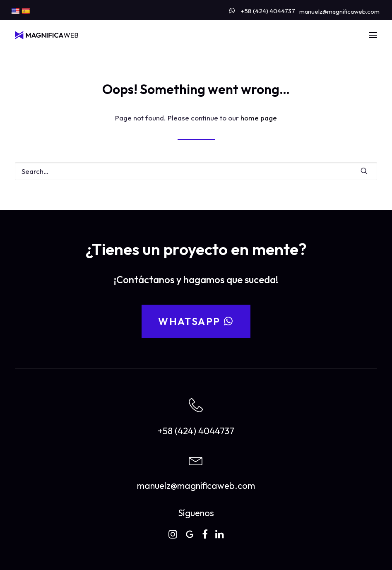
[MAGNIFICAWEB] (47, 35)
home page (259, 118)
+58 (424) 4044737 (268, 11)
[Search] (196, 171)
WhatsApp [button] (196, 321)
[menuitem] (262, 9)
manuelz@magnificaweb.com (339, 11)
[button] (373, 35)
